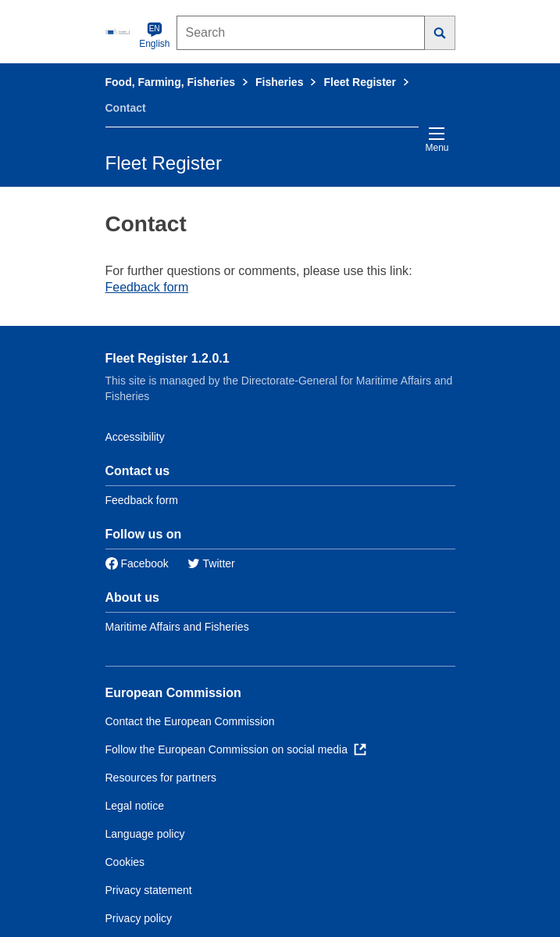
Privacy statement (149, 890)
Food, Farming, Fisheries (170, 82)
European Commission (173, 693)
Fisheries (279, 82)
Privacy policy (139, 918)
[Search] (440, 33)
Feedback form (147, 287)
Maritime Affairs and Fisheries (177, 627)
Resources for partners (161, 778)
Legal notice (135, 806)
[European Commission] (119, 31)
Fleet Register (360, 82)
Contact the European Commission (190, 721)
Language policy (145, 834)
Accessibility (135, 437)
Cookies (125, 862)
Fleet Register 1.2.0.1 (168, 358)
